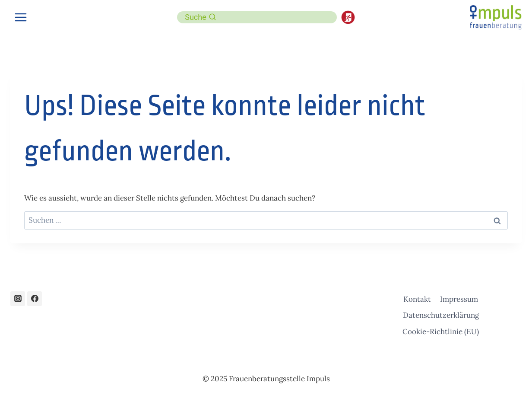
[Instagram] (18, 299)
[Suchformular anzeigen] (201, 18)
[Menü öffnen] (21, 17)
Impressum (459, 299)
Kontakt (417, 299)
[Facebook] (35, 299)
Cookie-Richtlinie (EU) (441, 332)
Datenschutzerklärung (441, 315)
